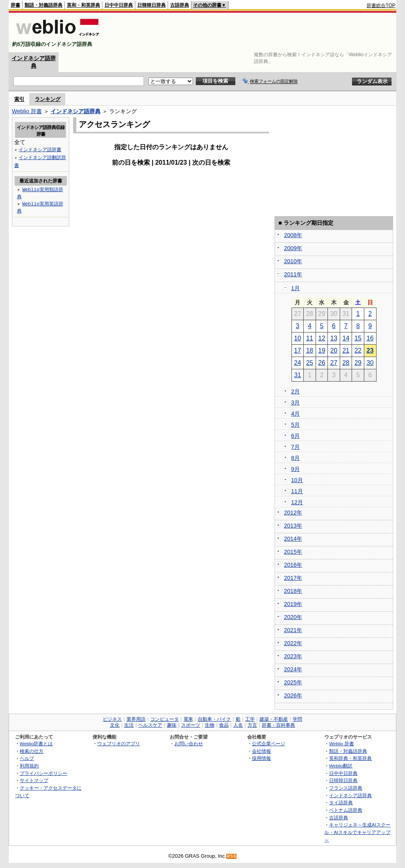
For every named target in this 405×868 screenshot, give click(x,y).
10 (297, 338)
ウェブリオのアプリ (119, 744)
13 (334, 338)
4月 (295, 414)
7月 (295, 447)
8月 (295, 458)
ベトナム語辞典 (346, 810)
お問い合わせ (189, 744)
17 (297, 350)
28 (346, 363)
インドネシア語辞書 (40, 149)
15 (358, 338)
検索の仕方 (32, 751)
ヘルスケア (150, 725)
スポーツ (191, 725)
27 (334, 363)
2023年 (293, 656)
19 (322, 350)
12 (322, 338)
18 (310, 350)
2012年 (293, 513)
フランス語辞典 (346, 788)
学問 (297, 719)
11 (310, 338)
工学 (250, 719)
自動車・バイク (214, 719)
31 (297, 375)
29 (358, 363)
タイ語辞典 (341, 802)
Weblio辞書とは (36, 744)
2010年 (293, 261)
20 (334, 350)
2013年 (293, 526)
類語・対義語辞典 (44, 5)
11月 (297, 491)
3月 (295, 403)
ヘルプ (27, 758)
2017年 (293, 578)
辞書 (15, 5)
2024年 (293, 669)
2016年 (293, 565)
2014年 (293, 539)
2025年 (293, 682)
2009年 (293, 248)
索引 (19, 99)
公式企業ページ (269, 744)
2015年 (293, 552)
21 (346, 350)
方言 (252, 725)
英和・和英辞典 (83, 5)
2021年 (293, 630)
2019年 (293, 604)
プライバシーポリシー (44, 773)
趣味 (172, 725)
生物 (210, 725)
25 (310, 363)
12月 (297, 502)
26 (322, 363)
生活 (129, 725)
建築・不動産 (274, 719)
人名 (238, 725)
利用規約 (29, 766)
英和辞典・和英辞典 (350, 758)
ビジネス (112, 719)
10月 (297, 480)
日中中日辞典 (119, 5)
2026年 (293, 695)
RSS (232, 856)
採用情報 (261, 758)
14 (346, 338)
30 (370, 363)
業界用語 (136, 719)
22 (358, 350)
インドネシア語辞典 (76, 111)
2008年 (293, 235)
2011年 (293, 274)
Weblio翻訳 (341, 766)
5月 (295, 425)
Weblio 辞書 (27, 111)
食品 (224, 725)
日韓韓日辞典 (151, 5)
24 (297, 363)
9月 (295, 469)
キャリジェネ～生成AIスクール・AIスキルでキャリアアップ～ (357, 832)
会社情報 (261, 751)
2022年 (293, 643)
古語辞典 (180, 5)
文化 (115, 725)
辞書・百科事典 (278, 725)
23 (370, 350)
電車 (188, 719)
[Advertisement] (252, 32)
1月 (295, 288)
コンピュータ (165, 719)
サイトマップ (34, 780)
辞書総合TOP (381, 6)
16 (370, 338)
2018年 (293, 591)
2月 (295, 391)
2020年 (293, 617)
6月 (295, 436)
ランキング (48, 99)
